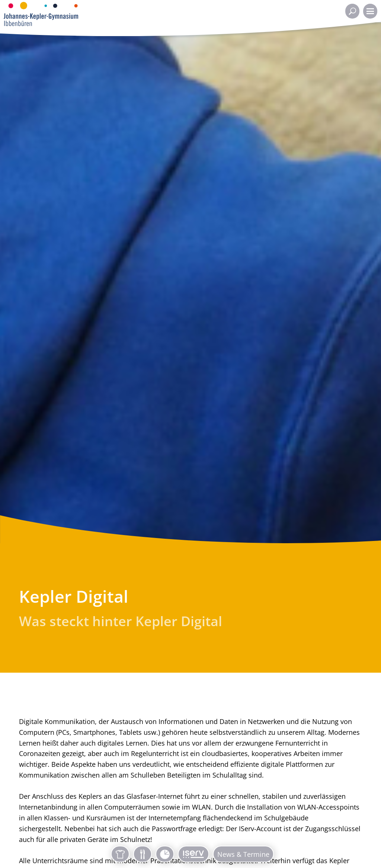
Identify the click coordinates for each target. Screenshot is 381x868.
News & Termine (243, 854)
